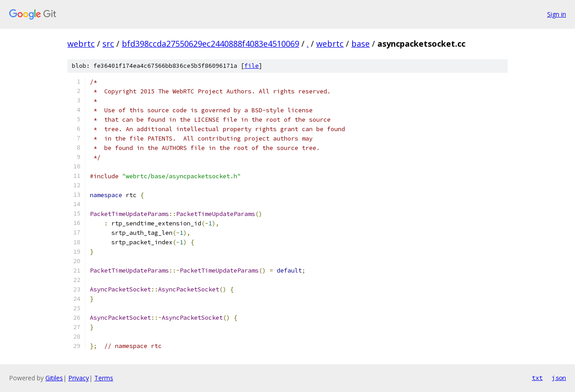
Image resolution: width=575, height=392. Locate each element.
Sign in (557, 14)
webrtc (81, 44)
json (559, 378)
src (108, 44)
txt (537, 378)
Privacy (79, 378)
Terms (104, 378)
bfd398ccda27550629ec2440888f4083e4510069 (210, 44)
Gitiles (54, 378)
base (360, 44)
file (252, 66)
